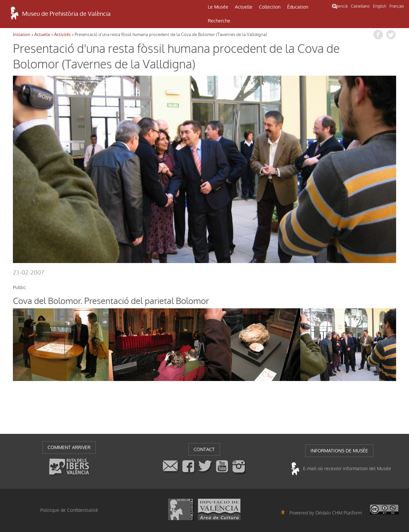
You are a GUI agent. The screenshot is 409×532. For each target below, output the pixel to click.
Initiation (22, 35)
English (380, 6)
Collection (270, 7)
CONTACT (204, 449)
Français (397, 6)
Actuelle (244, 7)
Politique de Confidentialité (69, 510)
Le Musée (218, 7)
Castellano (360, 6)
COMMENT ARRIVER (69, 447)
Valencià (340, 6)
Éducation (298, 7)
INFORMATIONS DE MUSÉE (339, 451)
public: (20, 287)
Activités (62, 35)
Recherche (219, 21)
